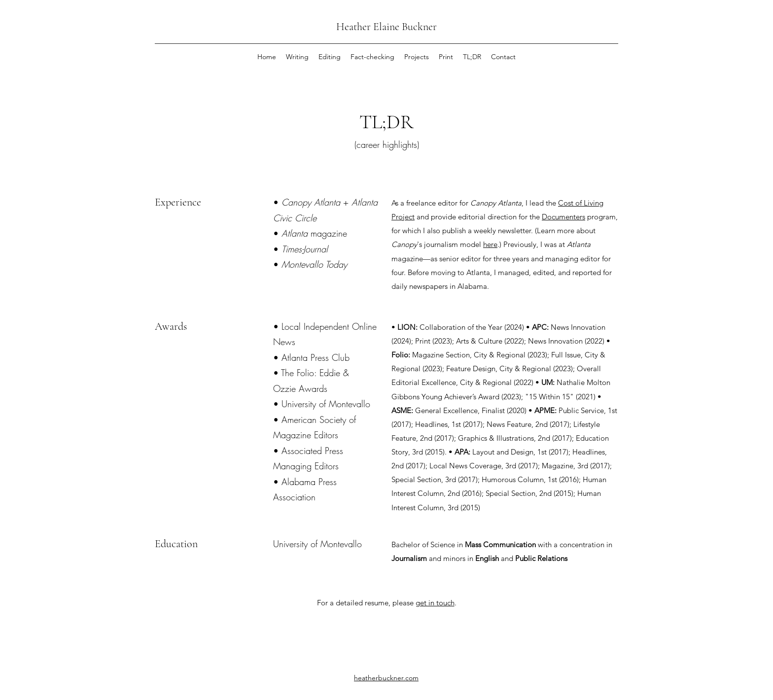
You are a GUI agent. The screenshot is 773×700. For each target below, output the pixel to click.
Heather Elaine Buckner (386, 27)
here (490, 244)
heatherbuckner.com (386, 678)
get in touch (435, 603)
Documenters (563, 217)
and (423, 217)
